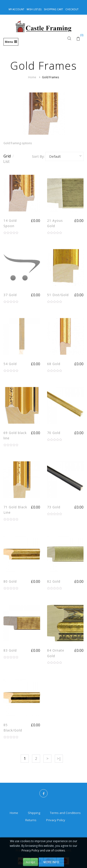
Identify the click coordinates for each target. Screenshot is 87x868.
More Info (51, 862)
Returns (31, 820)
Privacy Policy (56, 820)
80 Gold (10, 581)
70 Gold (54, 433)
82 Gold (54, 581)
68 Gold (54, 364)
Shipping (34, 813)
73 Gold (54, 507)
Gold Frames (50, 77)
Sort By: (38, 156)
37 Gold (10, 295)
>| (59, 759)
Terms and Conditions (65, 813)
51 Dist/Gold (58, 295)
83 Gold (10, 650)
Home (32, 77)
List (6, 161)
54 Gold (10, 364)
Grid (9, 156)
